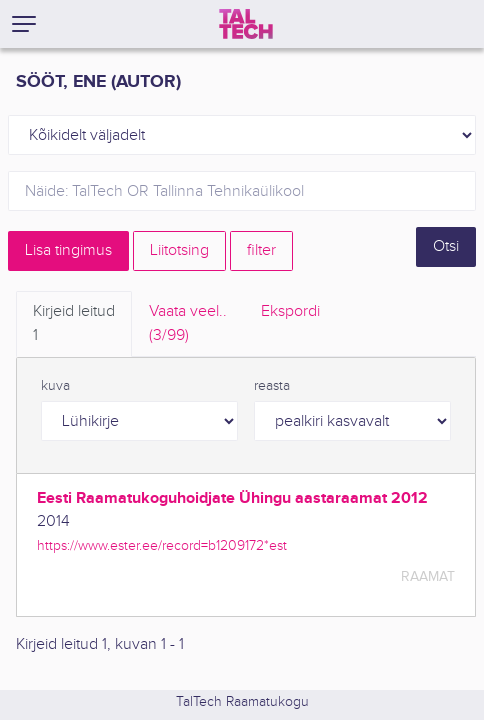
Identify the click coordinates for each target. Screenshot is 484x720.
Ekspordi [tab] (290, 311)
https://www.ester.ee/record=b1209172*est (162, 545)
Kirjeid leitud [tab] (74, 325)
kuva (55, 386)
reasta (272, 386)
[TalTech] (246, 24)
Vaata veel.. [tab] (188, 325)
